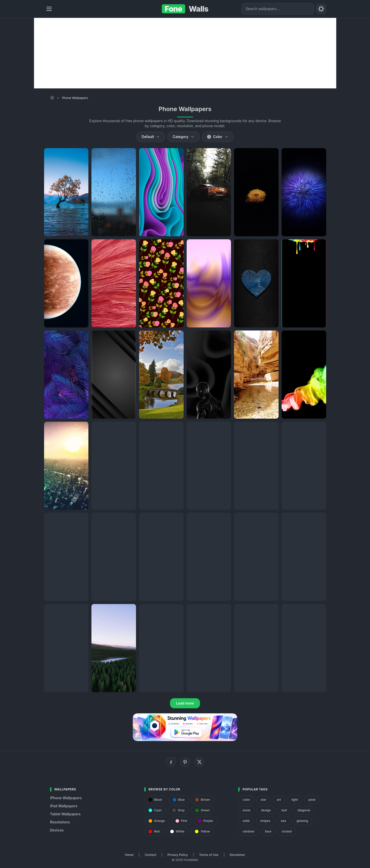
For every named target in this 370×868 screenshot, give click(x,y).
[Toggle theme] (321, 9)
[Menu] (49, 9)
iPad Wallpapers (64, 806)
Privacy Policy (178, 855)
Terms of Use (209, 855)
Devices (57, 830)
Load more (185, 703)
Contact (151, 855)
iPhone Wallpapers (66, 798)
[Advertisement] (185, 53)
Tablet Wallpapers (65, 814)
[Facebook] (171, 762)
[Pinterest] (185, 762)
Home (129, 855)
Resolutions (60, 822)
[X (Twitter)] (199, 762)
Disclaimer (237, 855)
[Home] (52, 97)
